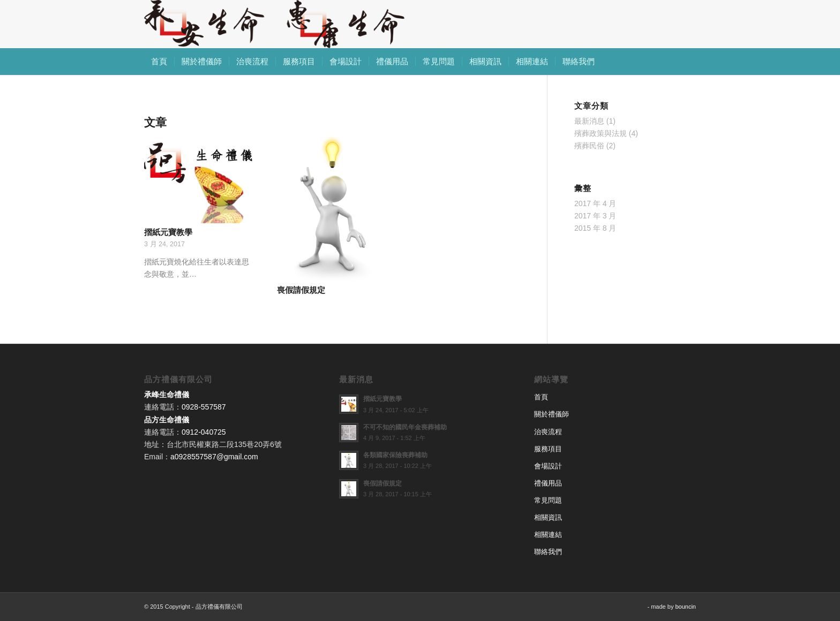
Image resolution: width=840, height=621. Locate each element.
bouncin (685, 607)
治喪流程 (548, 432)
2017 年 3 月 (595, 216)
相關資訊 (548, 517)
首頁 (541, 397)
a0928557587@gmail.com (214, 457)
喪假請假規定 (301, 290)
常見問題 (548, 500)
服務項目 (548, 449)
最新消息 (589, 121)
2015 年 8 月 (595, 228)
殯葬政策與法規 (601, 133)
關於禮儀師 (552, 414)
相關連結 (548, 535)
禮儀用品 (548, 483)
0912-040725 (204, 432)
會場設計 (548, 466)
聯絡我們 (548, 552)
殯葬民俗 (589, 146)
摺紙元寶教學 (168, 232)
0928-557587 (204, 407)
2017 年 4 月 (595, 203)
